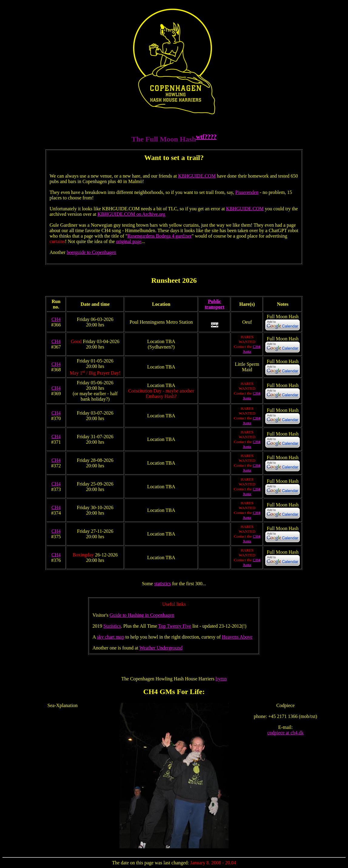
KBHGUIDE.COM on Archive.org (132, 214)
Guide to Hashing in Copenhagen (142, 615)
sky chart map (111, 637)
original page (129, 241)
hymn (221, 679)
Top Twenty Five (175, 626)
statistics (163, 584)
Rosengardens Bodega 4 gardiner (159, 236)
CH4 (56, 319)
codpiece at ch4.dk (286, 733)
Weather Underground (161, 648)
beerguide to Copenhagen (91, 252)
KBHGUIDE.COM (197, 176)
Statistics (112, 626)
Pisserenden (247, 192)
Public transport (214, 304)
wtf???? (206, 137)
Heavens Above (237, 637)
